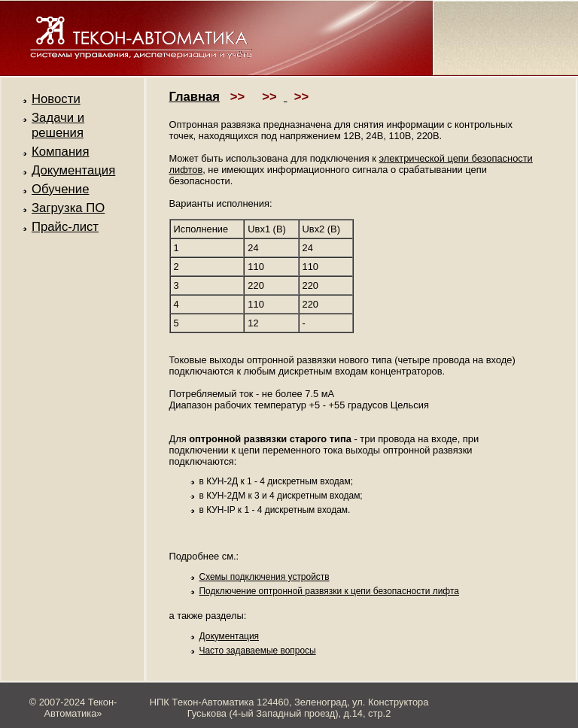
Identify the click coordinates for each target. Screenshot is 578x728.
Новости (56, 99)
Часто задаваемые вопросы (258, 651)
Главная (195, 97)
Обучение (60, 189)
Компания (61, 152)
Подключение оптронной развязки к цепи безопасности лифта (329, 591)
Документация (73, 170)
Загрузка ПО (68, 208)
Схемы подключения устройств (265, 577)
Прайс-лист (65, 227)
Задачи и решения (58, 125)
